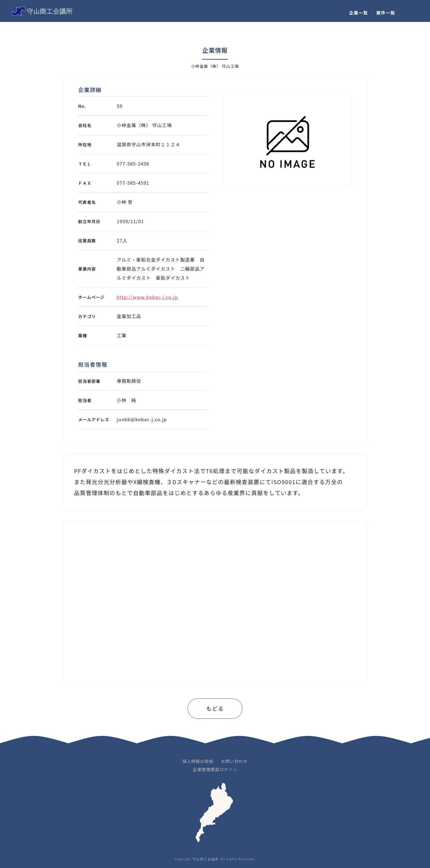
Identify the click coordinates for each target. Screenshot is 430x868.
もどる (215, 708)
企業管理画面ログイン (215, 769)
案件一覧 (386, 13)
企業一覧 (359, 13)
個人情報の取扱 (198, 761)
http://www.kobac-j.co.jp (147, 297)
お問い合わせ (234, 761)
